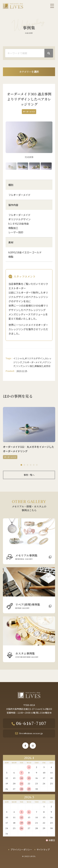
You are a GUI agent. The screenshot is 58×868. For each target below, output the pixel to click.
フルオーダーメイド (32, 362)
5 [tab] (34, 465)
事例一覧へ (29, 475)
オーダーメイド (29, 112)
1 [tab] (21, 465)
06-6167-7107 (31, 723)
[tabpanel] (29, 433)
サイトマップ (43, 850)
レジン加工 (29, 366)
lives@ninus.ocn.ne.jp (31, 733)
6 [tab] (37, 465)
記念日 (47, 366)
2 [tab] (24, 465)
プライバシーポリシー (21, 850)
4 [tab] (31, 465)
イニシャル (19, 358)
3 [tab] (28, 465)
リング (19, 366)
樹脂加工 (39, 366)
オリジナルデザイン (34, 358)
